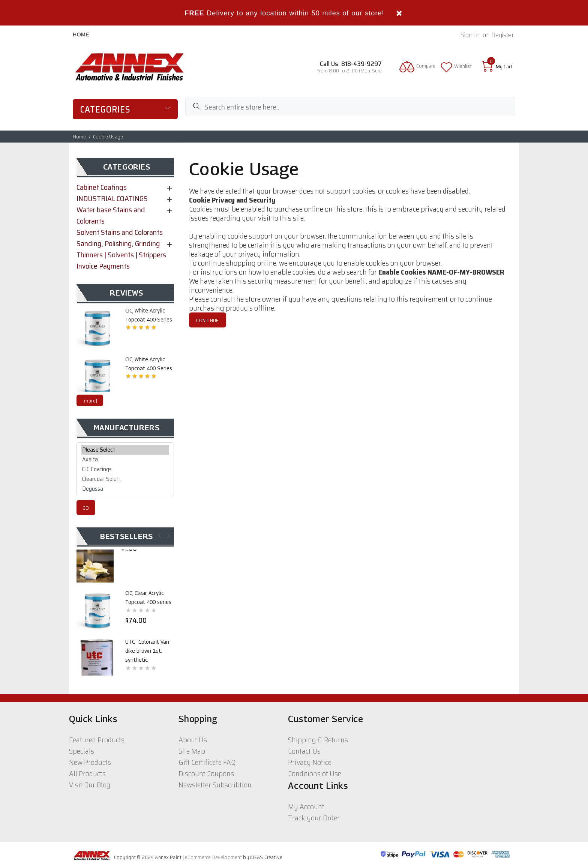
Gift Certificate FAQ (207, 762)
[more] (90, 401)
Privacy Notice (310, 762)
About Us (193, 740)
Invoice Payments (103, 266)
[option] (125, 327)
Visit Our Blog (90, 785)
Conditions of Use (315, 773)
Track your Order (314, 818)
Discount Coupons (206, 773)
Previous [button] (159, 535)
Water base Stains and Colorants (111, 215)
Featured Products (97, 740)
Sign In (470, 35)
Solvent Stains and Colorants (120, 232)
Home (81, 35)
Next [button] (168, 535)
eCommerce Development (213, 857)
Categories (105, 110)
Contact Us (304, 751)
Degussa (125, 489)
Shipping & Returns (318, 740)
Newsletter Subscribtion (215, 785)
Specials (82, 751)
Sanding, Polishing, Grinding (118, 243)
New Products (90, 762)
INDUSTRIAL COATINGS (112, 198)
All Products (87, 773)
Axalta (125, 460)
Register (502, 35)
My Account (306, 806)
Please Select (125, 450)
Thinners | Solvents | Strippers (121, 255)
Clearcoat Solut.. (125, 479)
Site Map (192, 751)
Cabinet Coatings (102, 187)
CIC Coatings (125, 469)
